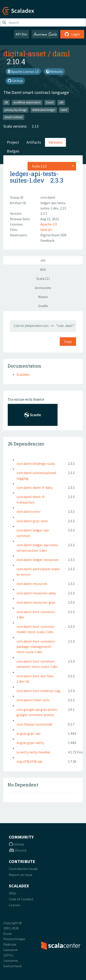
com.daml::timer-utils (33, 700)
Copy (68, 341)
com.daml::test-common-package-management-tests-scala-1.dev (36, 647)
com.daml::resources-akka (36, 593)
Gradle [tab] (43, 306)
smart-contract (14, 117)
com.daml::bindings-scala (36, 463)
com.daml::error (29, 511)
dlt (6, 102)
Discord (18, 850)
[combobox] (52, 166)
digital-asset (25, 53)
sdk (61, 102)
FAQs (13, 893)
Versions (55, 142)
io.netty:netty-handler (34, 752)
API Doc (21, 34)
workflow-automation (27, 102)
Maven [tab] (43, 297)
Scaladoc (23, 374)
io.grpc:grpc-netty (30, 743)
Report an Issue (21, 875)
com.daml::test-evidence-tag (38, 691)
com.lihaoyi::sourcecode (34, 724)
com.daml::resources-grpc (36, 602)
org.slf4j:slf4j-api (29, 761)
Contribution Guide (23, 869)
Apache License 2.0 (23, 71)
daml (61, 53)
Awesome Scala (45, 34)
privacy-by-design (16, 110)
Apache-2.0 (49, 224)
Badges (13, 151)
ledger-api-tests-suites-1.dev (34, 177)
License (14, 905)
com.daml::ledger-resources (37, 560)
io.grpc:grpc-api (28, 733)
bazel (50, 102)
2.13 (35, 126)
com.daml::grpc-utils (32, 521)
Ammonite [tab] (43, 288)
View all (46, 230)
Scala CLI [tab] (43, 278)
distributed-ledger (44, 110)
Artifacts (34, 142)
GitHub (15, 81)
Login (72, 34)
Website (54, 71)
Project (13, 142)
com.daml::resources (32, 584)
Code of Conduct (21, 899)
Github (16, 844)
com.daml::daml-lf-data (35, 487)
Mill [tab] (43, 269)
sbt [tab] (43, 260)
